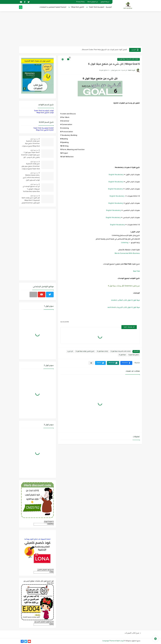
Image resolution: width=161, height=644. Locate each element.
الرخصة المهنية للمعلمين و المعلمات (53, 7)
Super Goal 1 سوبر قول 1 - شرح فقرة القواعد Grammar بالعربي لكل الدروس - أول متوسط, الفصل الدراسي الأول (30, 155)
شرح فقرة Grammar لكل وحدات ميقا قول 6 (124, 286)
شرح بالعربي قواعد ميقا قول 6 (85, 351)
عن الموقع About (93, 2)
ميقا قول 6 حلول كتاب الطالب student (125, 300)
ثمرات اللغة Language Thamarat (113, 641)
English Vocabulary (116, 175)
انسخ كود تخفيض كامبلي (46, 570)
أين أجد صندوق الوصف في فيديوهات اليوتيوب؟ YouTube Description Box (31, 189)
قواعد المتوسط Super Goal (44, 111)
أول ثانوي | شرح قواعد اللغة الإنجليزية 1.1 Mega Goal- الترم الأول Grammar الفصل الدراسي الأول (31, 201)
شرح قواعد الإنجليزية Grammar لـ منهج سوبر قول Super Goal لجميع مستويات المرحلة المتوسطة (31, 167)
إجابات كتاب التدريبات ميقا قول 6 (129, 59)
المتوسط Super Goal (97, 7)
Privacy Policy (80, 2)
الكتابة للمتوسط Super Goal (44, 128)
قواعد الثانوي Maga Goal (45, 113)
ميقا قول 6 (122, 355)
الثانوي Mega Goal (78, 7)
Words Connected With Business (127, 254)
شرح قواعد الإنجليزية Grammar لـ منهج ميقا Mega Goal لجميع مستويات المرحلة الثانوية (31, 144)
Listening (125, 243)
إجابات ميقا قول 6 (102, 351)
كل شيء (70, 351)
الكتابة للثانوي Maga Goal (45, 130)
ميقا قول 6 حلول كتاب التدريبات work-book (124, 308)
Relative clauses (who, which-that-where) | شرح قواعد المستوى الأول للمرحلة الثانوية (31, 178)
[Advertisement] (80, 29)
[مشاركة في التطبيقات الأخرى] (91, 363)
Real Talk (136, 271)
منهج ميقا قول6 (134, 355)
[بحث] (21, 7)
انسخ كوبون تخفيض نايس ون (44, 622)
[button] (126, 363)
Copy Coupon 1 (49, 522)
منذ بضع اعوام (34, 139)
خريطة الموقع (105, 2)
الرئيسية (109, 7)
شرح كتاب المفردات (132, 633)
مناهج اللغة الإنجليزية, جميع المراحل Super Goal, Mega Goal (106, 50)
